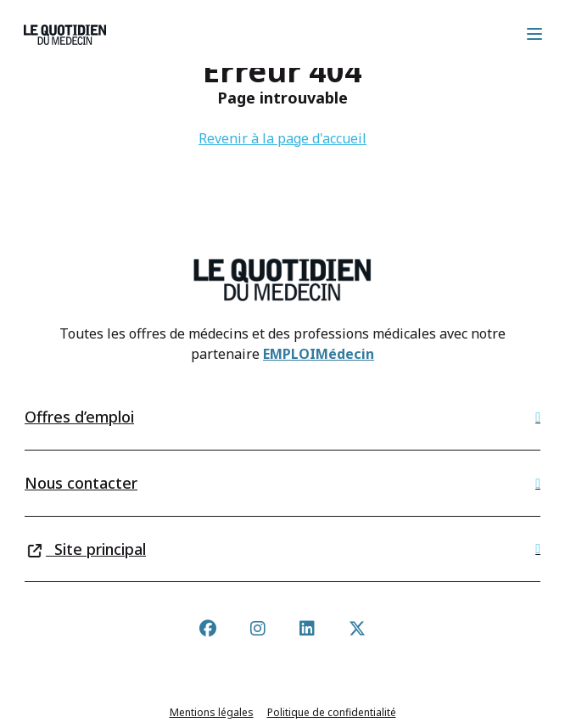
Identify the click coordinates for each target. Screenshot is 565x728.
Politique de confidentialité (332, 712)
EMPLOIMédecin (319, 354)
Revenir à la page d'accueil (282, 138)
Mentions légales (212, 712)
